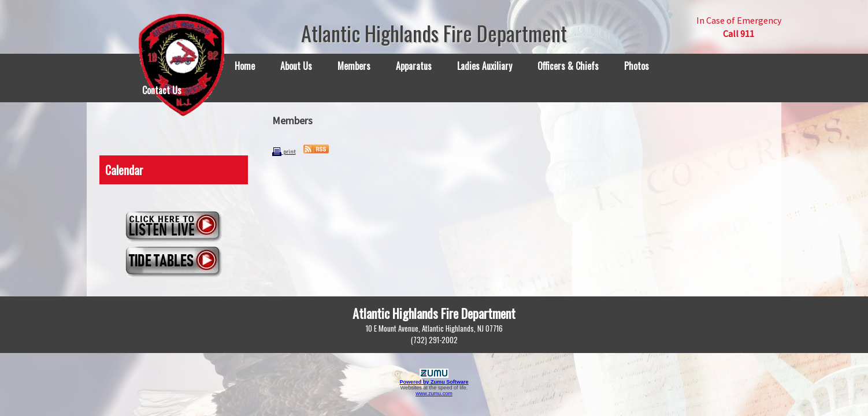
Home (245, 66)
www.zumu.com (434, 393)
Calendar (124, 170)
